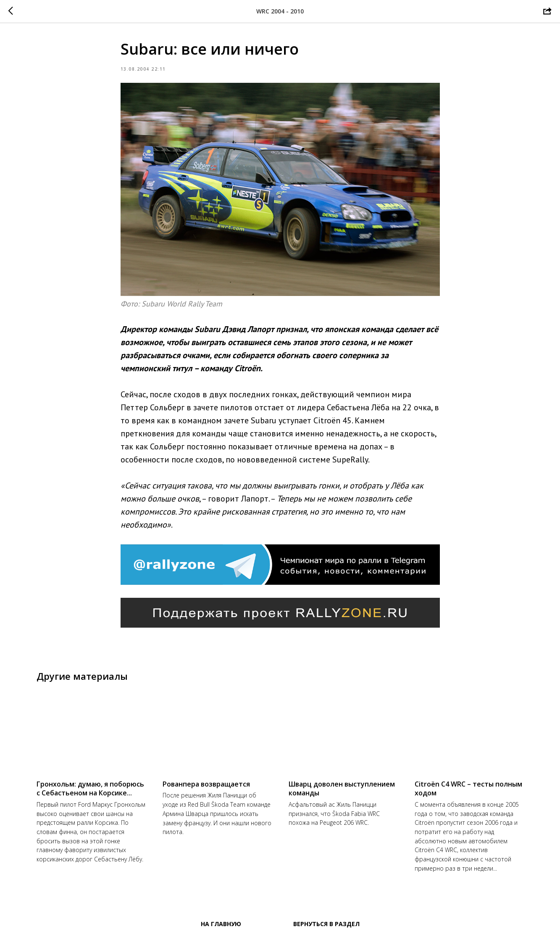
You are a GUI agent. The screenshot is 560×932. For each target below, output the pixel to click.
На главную (221, 924)
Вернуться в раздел (326, 924)
